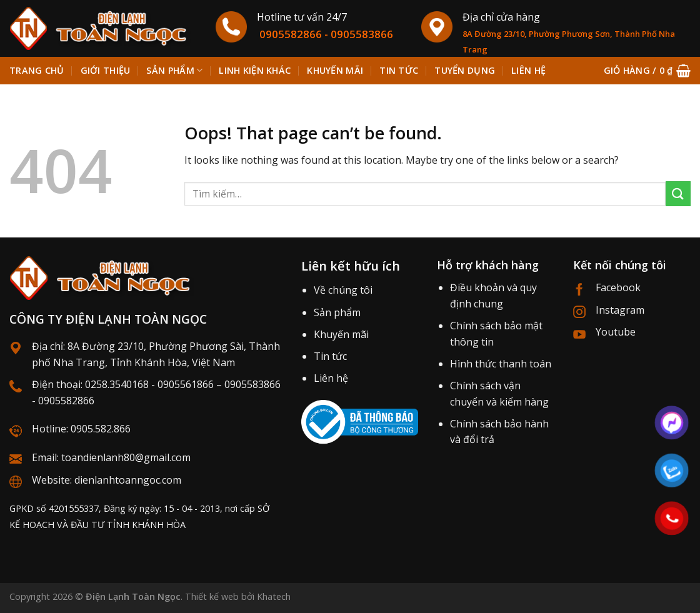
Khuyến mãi (341, 334)
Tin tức (330, 356)
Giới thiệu (106, 70)
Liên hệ (331, 378)
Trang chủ (37, 70)
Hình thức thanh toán (501, 364)
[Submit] (678, 193)
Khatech (274, 596)
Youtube (616, 332)
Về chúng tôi (343, 290)
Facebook (618, 287)
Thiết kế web (212, 596)
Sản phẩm (174, 71)
